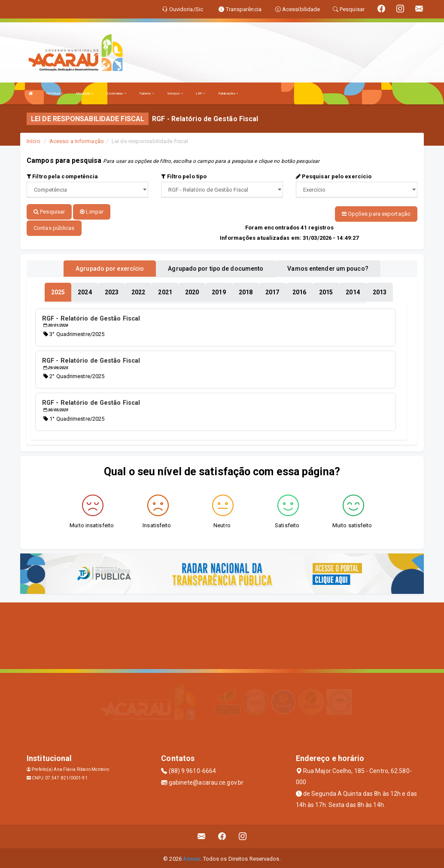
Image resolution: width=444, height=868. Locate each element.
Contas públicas (54, 227)
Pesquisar (49, 212)
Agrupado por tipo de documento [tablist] (216, 268)
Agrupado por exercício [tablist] (110, 268)
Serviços (175, 93)
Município (85, 93)
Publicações (228, 93)
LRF (201, 93)
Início (33, 141)
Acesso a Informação (77, 141)
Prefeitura (55, 93)
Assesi (192, 857)
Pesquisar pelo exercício (334, 176)
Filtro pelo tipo (184, 176)
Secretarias (116, 93)
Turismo (147, 93)
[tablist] (58, 291)
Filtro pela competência (62, 176)
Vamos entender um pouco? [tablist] (328, 268)
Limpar (92, 212)
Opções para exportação (376, 214)
